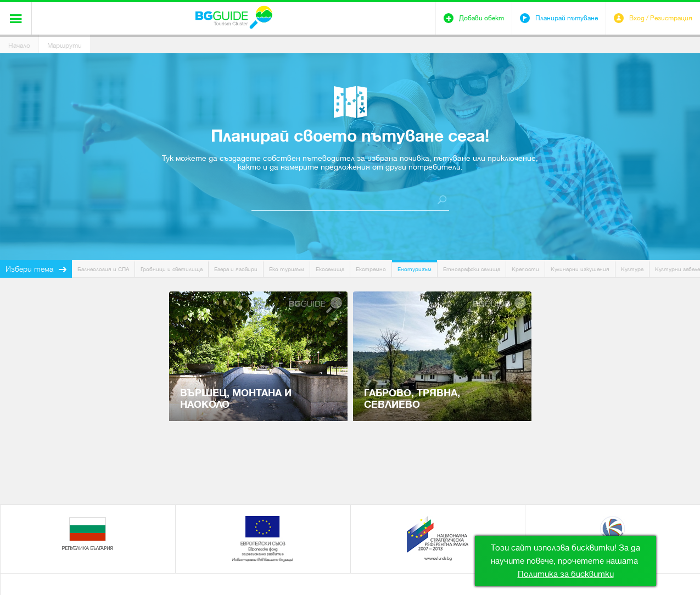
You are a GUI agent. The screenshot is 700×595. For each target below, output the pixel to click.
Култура (632, 269)
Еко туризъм (287, 269)
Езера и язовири (236, 269)
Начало (19, 46)
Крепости (525, 269)
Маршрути (65, 46)
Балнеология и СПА (103, 269)
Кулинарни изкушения (580, 269)
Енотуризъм (415, 269)
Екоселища (330, 269)
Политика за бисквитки (566, 574)
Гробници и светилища (172, 269)
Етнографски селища (472, 269)
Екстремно (371, 269)
